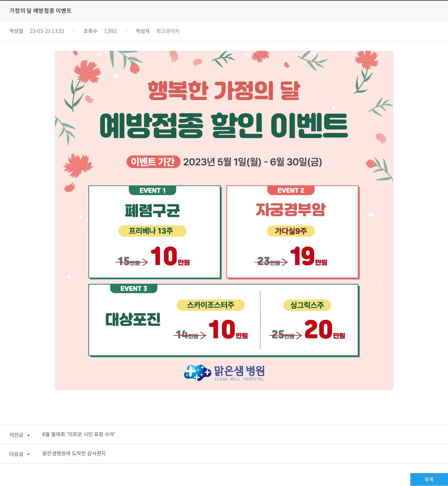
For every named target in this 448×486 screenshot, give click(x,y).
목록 (429, 480)
